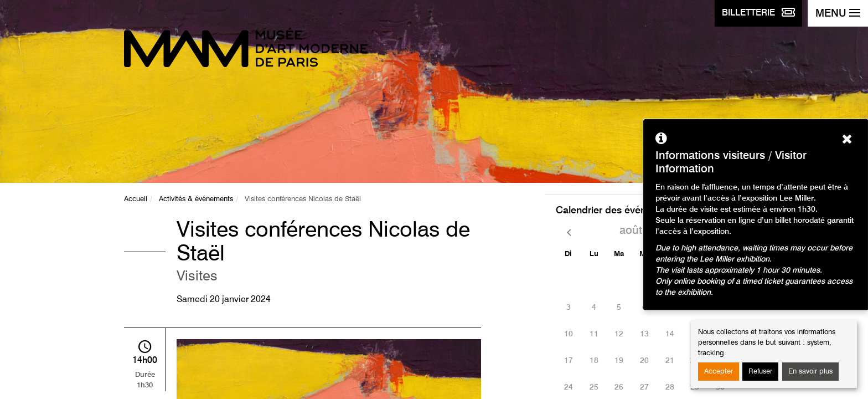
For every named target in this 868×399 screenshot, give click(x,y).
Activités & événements (196, 199)
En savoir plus (810, 372)
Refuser (760, 372)
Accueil (136, 199)
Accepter (719, 372)
